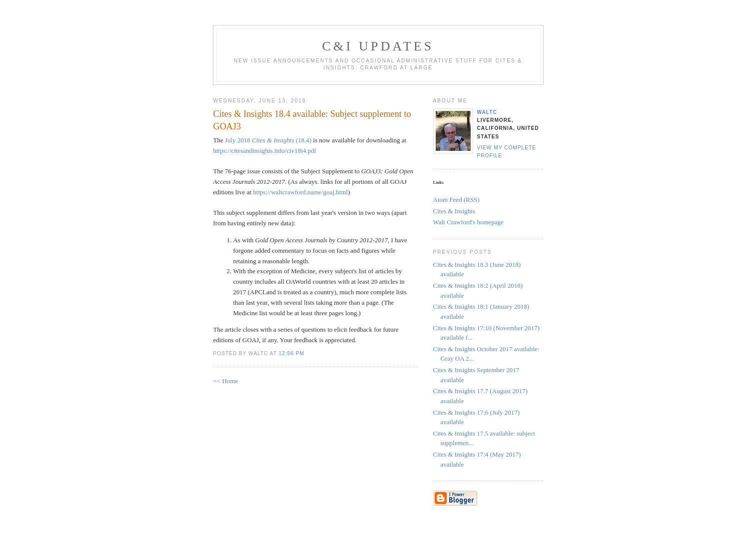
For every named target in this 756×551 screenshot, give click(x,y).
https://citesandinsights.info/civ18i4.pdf (265, 151)
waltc (487, 112)
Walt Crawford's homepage (468, 222)
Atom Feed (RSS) (456, 200)
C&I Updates (378, 46)
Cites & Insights (454, 211)
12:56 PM (292, 353)
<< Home (226, 381)
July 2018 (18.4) (268, 140)
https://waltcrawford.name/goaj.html (300, 192)
